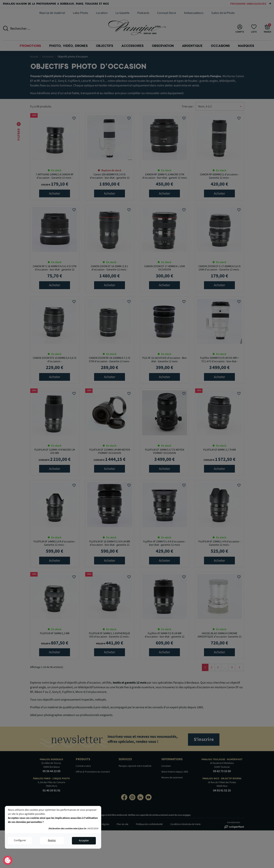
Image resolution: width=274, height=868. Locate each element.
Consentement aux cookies (8, 860)
